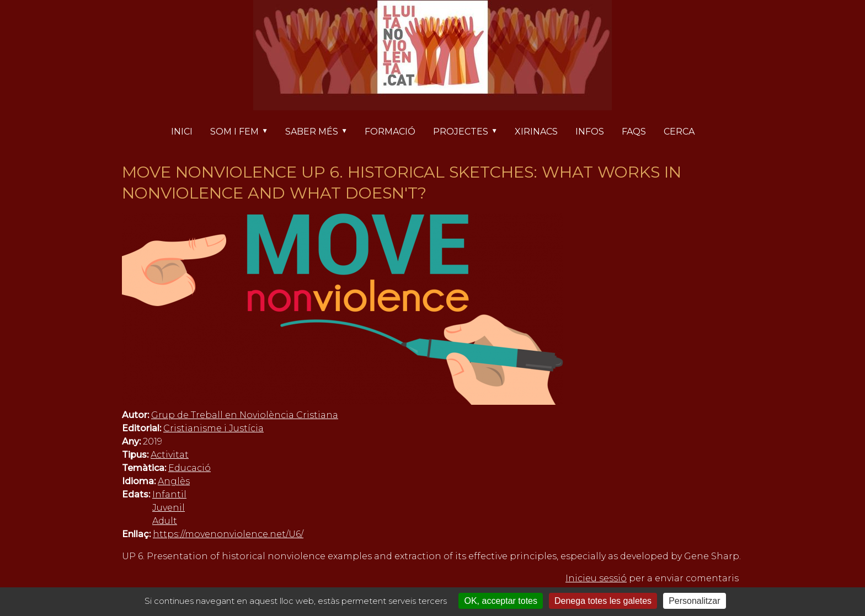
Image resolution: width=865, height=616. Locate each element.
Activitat (170, 455)
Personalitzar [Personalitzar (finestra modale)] (694, 601)
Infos (590, 132)
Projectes (469, 132)
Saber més (321, 132)
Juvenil (169, 508)
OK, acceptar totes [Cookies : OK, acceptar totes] (501, 601)
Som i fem (243, 132)
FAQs (634, 132)
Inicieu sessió (596, 578)
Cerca (679, 132)
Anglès (174, 481)
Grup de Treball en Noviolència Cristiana (245, 415)
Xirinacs (536, 132)
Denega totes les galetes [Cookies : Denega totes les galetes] (603, 601)
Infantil (169, 494)
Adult (165, 521)
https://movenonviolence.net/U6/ (228, 534)
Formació (390, 132)
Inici (182, 132)
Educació (189, 468)
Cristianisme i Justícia (213, 428)
